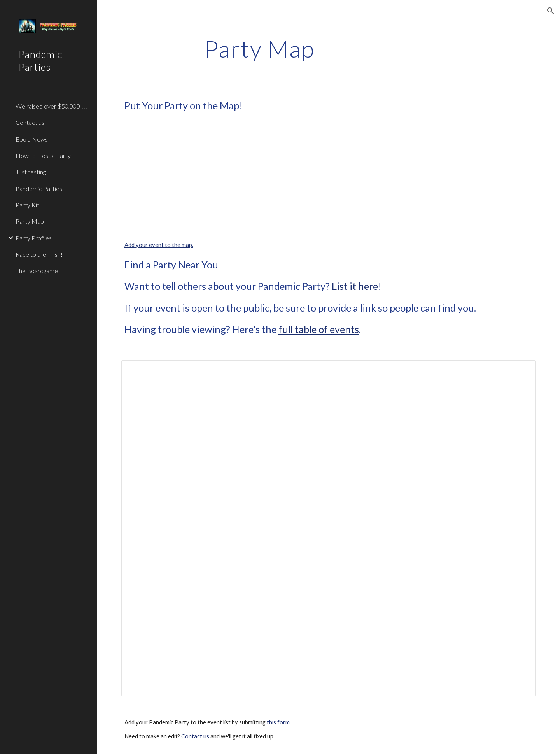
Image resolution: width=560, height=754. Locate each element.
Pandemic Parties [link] (39, 188)
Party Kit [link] (27, 205)
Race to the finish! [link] (39, 254)
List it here (355, 286)
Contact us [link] (30, 122)
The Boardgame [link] (37, 271)
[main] (260, 49)
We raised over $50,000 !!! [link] (51, 106)
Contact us (195, 736)
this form (278, 722)
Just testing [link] (31, 172)
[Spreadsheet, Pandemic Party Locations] (329, 528)
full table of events (319, 329)
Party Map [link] (30, 221)
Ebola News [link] (32, 139)
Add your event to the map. (159, 245)
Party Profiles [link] (34, 238)
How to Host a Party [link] (43, 155)
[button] (551, 11)
